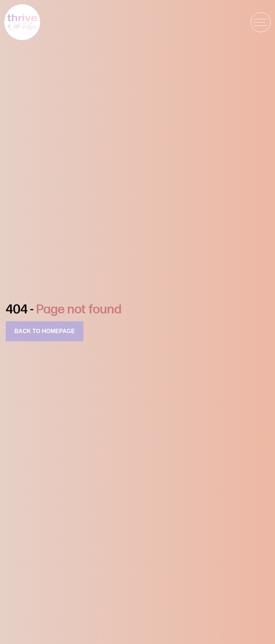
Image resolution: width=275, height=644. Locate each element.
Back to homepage (45, 331)
